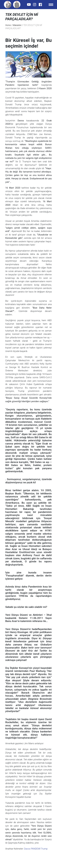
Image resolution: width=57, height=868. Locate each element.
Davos (27, 849)
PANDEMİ (35, 849)
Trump (44, 849)
